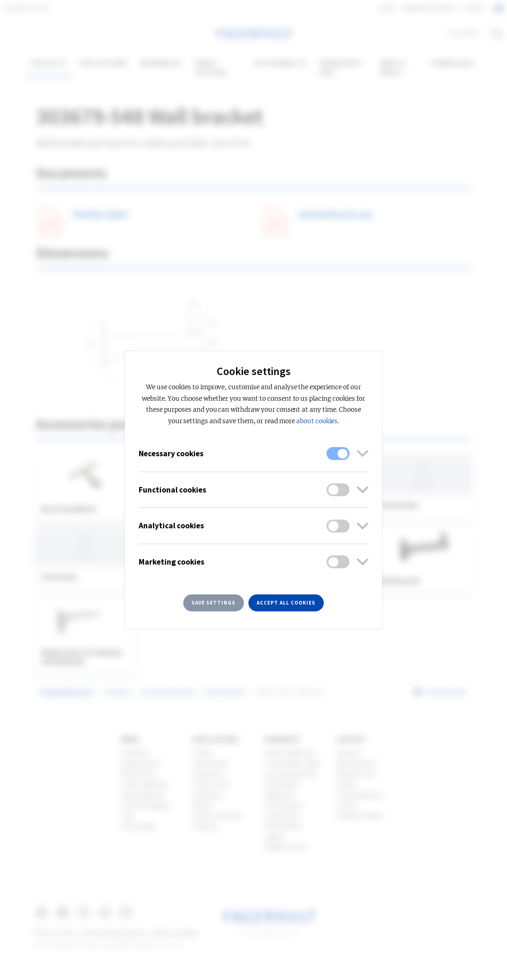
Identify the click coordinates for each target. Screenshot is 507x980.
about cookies (317, 421)
